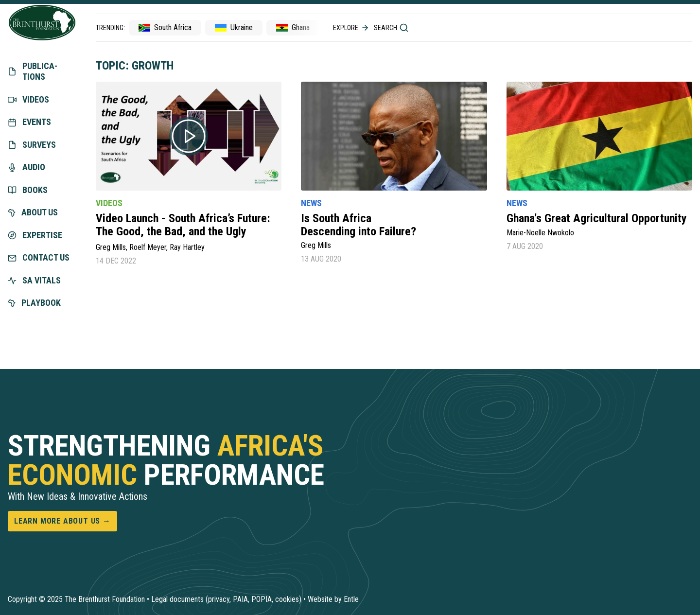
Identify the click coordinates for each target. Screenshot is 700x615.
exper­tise (35, 235)
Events (29, 122)
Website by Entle (333, 599)
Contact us (39, 257)
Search (391, 28)
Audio (26, 167)
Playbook (34, 303)
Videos (28, 99)
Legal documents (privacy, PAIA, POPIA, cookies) (226, 599)
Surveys (32, 145)
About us (33, 212)
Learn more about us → (62, 521)
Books (28, 190)
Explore (351, 28)
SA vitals (34, 280)
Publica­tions (33, 71)
